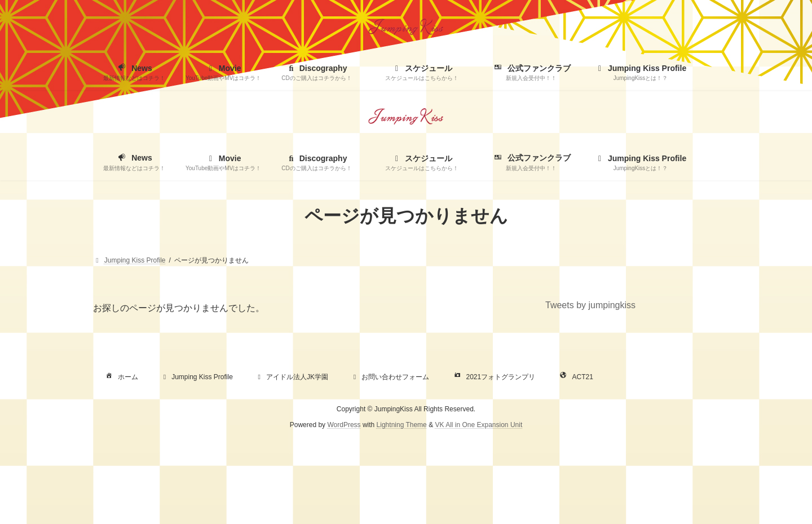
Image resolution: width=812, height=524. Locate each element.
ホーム (121, 377)
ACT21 (575, 377)
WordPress (344, 425)
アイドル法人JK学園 (292, 377)
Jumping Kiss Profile (197, 377)
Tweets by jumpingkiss (590, 305)
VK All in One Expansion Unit (478, 425)
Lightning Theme (402, 425)
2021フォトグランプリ (494, 377)
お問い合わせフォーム (390, 377)
